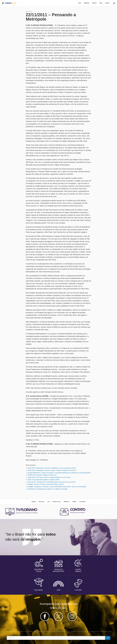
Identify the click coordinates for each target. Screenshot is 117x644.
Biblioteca (66, 502)
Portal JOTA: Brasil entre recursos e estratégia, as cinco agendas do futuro (52, 468)
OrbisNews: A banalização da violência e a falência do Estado (48, 489)
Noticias (94, 3)
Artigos (74, 502)
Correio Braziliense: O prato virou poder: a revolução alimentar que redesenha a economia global (59, 473)
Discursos (42, 502)
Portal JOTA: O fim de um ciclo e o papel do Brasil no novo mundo (49, 477)
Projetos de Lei (57, 502)
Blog (101, 3)
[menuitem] (80, 3)
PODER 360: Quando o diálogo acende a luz (42, 475)
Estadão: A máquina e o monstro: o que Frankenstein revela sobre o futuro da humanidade (57, 487)
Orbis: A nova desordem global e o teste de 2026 (43, 480)
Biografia (87, 3)
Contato (107, 3)
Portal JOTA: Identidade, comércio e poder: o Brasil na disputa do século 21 (52, 470)
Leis (48, 502)
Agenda (34, 502)
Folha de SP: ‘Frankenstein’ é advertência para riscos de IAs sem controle (51, 482)
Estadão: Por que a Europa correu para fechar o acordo (46, 484)
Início (80, 3)
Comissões (82, 502)
